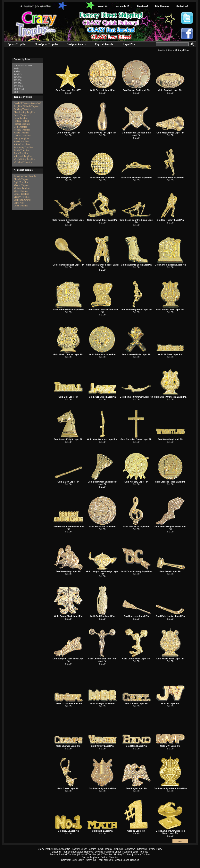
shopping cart (27, 6)
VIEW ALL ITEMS (23, 66)
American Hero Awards (25, 176)
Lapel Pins (19, 203)
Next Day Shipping (162, 6)
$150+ (17, 92)
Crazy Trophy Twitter (187, 18)
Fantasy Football (21, 121)
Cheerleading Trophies (24, 112)
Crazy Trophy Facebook (187, 33)
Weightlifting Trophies (24, 159)
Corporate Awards (22, 200)
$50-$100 (18, 86)
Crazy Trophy (37, 24)
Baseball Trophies (22, 103)
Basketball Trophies (83, 852)
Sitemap (141, 849)
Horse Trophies (21, 118)
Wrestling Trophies (23, 162)
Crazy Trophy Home (48, 849)
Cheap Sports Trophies (127, 860)
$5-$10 (17, 71)
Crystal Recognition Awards (104, 45)
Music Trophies (21, 191)
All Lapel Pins (182, 50)
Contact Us (129, 849)
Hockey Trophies (22, 130)
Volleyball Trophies (23, 156)
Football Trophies (22, 124)
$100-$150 (19, 89)
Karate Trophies (21, 133)
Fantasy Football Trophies (63, 854)
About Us (103, 6)
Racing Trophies (21, 139)
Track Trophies (21, 153)
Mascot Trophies (21, 185)
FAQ (100, 849)
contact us (182, 6)
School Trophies (21, 194)
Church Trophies (21, 179)
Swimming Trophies (23, 147)
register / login (44, 6)
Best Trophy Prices (111, 26)
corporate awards (76, 45)
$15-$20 (18, 77)
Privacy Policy (155, 849)
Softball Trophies (22, 144)
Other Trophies (21, 206)
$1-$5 (16, 68)
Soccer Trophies (21, 141)
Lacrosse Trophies (22, 136)
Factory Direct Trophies (122, 6)
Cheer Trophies (123, 852)
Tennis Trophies (21, 150)
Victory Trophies (22, 197)
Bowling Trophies (22, 109)
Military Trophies (22, 188)
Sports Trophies (16, 45)
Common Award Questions (142, 6)
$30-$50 (18, 83)
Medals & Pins (130, 45)
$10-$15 (18, 74)
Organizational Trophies (46, 45)
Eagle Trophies (21, 182)
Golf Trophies (20, 127)
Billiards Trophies (31, 106)
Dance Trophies (21, 115)
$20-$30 (18, 80)
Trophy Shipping (113, 849)
